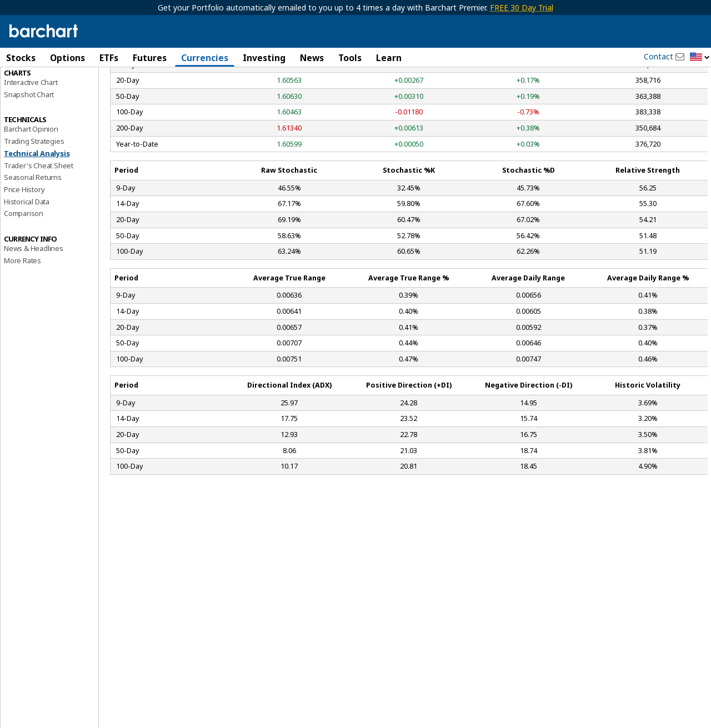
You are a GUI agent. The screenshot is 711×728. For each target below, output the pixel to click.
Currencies (205, 58)
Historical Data (27, 265)
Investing (264, 58)
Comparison (24, 277)
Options (67, 58)
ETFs (109, 58)
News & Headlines (34, 312)
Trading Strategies (34, 205)
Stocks (21, 58)
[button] (700, 57)
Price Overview (28, 87)
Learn (389, 58)
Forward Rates (27, 111)
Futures (150, 58)
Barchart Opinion (31, 193)
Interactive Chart (31, 146)
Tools (350, 58)
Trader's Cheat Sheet (39, 229)
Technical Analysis (37, 217)
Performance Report (37, 99)
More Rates (22, 324)
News (312, 58)
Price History (24, 253)
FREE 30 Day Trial (522, 7)
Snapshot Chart (29, 158)
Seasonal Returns (33, 241)
